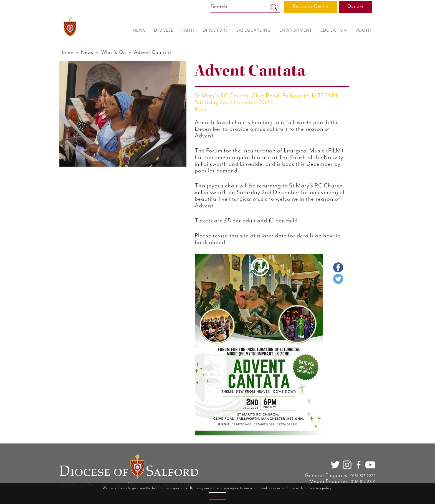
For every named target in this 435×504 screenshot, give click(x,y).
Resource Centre (311, 6)
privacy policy (321, 488)
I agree (217, 496)
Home (66, 52)
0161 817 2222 (363, 476)
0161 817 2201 (363, 482)
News (87, 52)
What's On (114, 52)
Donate (356, 6)
